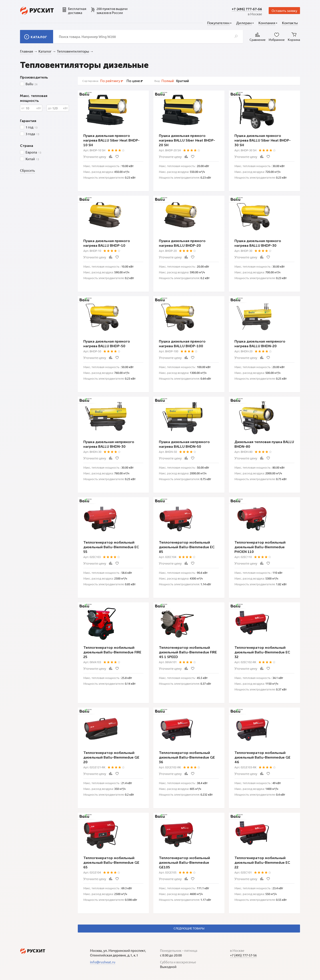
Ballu (32, 84)
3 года (32, 134)
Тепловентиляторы (73, 51)
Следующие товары (189, 928)
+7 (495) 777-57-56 (247, 9)
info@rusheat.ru (103, 962)
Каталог (45, 51)
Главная (27, 51)
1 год (32, 127)
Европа (33, 152)
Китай (32, 159)
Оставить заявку (284, 11)
